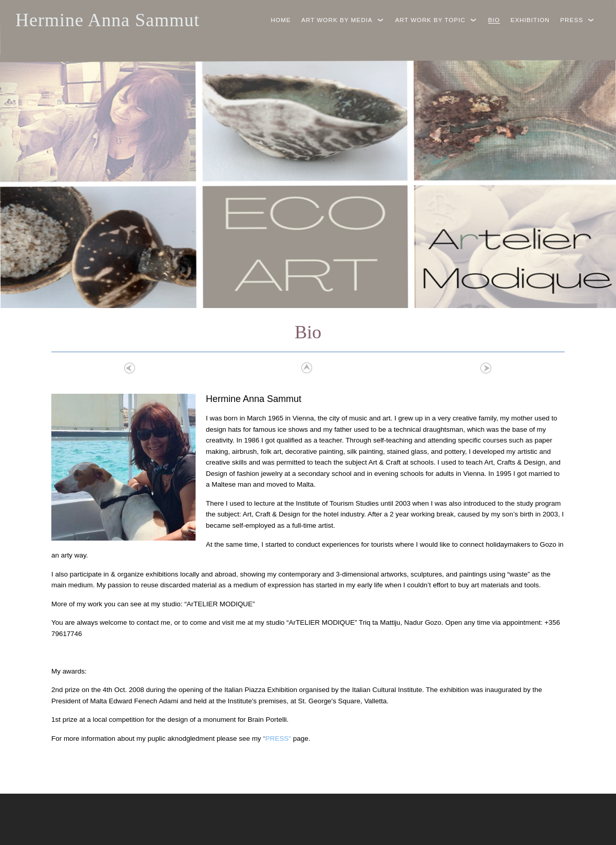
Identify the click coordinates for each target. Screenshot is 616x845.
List (305, 368)
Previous (130, 368)
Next (486, 368)
